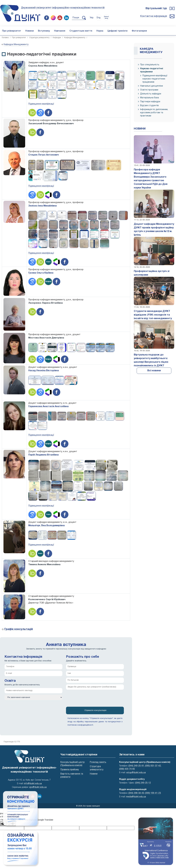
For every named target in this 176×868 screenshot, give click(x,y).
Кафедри (57, 38)
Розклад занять (98, 762)
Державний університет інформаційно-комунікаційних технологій (63, 7)
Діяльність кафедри (151, 94)
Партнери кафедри (150, 102)
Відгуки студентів (149, 106)
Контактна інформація (154, 16)
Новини (30, 31)
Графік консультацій (19, 629)
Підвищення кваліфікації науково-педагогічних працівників (155, 79)
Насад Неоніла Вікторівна (44, 371)
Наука (100, 31)
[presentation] (89, 699)
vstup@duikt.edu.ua (136, 773)
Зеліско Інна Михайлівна (42, 206)
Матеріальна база (149, 98)
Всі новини (154, 371)
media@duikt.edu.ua (136, 797)
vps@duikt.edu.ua (38, 787)
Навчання (60, 31)
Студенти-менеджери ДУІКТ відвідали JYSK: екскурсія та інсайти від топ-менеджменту (153, 315)
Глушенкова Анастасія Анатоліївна (48, 406)
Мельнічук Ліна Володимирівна (46, 526)
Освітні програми (149, 90)
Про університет (12, 31)
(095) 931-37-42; (153, 766)
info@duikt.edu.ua (33, 784)
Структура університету (39, 38)
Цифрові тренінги (117, 31)
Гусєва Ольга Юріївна (41, 273)
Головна (5, 38)
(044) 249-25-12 (143, 783)
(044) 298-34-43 (136, 793)
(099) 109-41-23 (153, 793)
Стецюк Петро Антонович (44, 155)
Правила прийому (70, 770)
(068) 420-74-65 (127, 769)
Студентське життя (81, 31)
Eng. (99, 18)
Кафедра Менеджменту (75, 38)
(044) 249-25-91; (136, 766)
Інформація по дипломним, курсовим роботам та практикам (154, 113)
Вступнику (44, 31)
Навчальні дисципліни (152, 86)
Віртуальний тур (156, 8)
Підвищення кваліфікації (41, 104)
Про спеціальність (150, 65)
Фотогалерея (139, 31)
